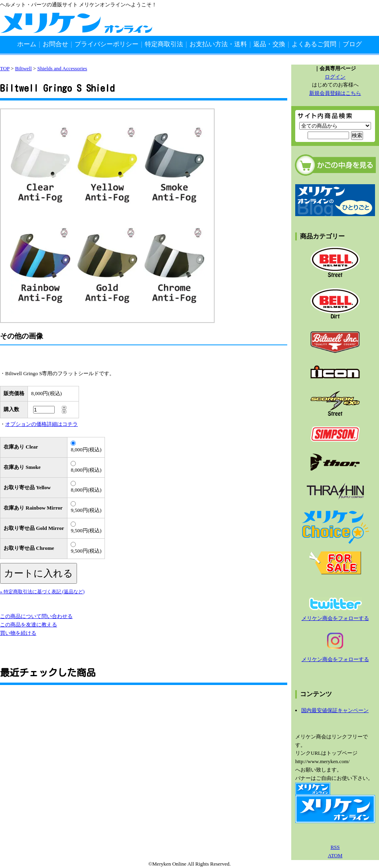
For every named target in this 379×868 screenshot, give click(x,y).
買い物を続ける (18, 633)
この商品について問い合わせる (36, 616)
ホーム (27, 44)
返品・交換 (269, 44)
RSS (335, 847)
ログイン (335, 77)
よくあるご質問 (314, 44)
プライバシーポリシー (107, 44)
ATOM (335, 855)
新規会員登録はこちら (335, 93)
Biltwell (24, 68)
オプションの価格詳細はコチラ (41, 424)
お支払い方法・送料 (218, 44)
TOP (5, 68)
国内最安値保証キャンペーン (335, 710)
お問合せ (55, 44)
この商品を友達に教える (29, 625)
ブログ (352, 44)
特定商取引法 (164, 44)
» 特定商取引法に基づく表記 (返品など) (42, 592)
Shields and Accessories (62, 68)
